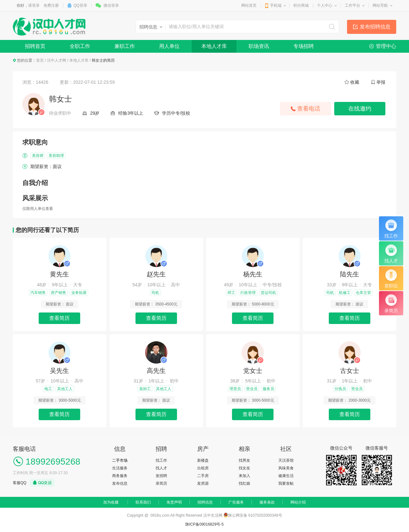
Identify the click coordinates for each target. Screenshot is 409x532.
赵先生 (156, 274)
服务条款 (267, 502)
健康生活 (286, 476)
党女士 (253, 371)
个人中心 (325, 5)
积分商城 (301, 5)
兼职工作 (125, 46)
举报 (381, 82)
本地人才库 (214, 46)
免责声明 (174, 502)
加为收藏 (111, 502)
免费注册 (51, 5)
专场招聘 (304, 46)
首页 (40, 60)
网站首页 (249, 5)
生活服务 (120, 468)
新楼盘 (203, 460)
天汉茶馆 (286, 460)
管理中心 (386, 46)
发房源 (203, 483)
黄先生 (59, 274)
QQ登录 (80, 5)
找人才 (161, 468)
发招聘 (161, 476)
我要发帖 (286, 483)
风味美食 (286, 468)
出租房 (203, 468)
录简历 (161, 483)
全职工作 (80, 46)
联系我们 (143, 502)
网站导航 (380, 5)
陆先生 (350, 274)
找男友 (244, 460)
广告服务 (236, 502)
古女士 (350, 371)
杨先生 (253, 274)
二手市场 (120, 460)
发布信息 (120, 483)
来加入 (244, 476)
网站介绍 (298, 502)
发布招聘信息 (375, 27)
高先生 (156, 371)
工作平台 (352, 5)
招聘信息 (205, 502)
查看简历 (59, 318)
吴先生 (59, 371)
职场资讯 (259, 46)
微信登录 (111, 5)
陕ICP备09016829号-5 (204, 524)
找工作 (161, 460)
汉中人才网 (57, 60)
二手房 (203, 476)
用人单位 (169, 46)
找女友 (244, 468)
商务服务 (120, 476)
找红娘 (244, 483)
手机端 (276, 5)
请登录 (34, 5)
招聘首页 (35, 46)
